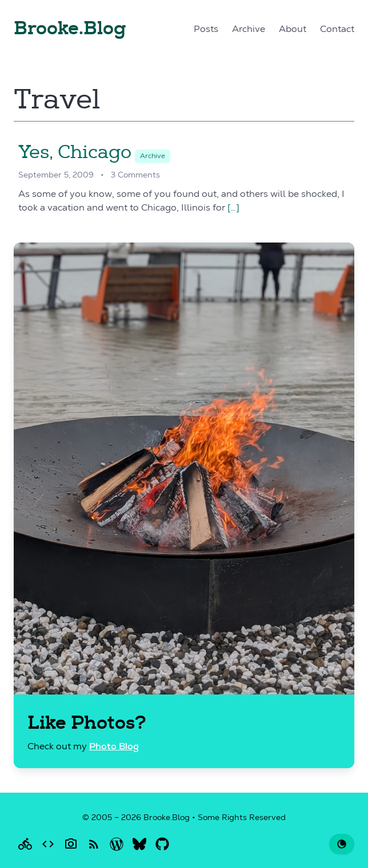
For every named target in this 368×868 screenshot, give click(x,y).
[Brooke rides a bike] (25, 844)
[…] (233, 208)
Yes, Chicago (75, 152)
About (293, 30)
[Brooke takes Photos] (71, 844)
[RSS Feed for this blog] (94, 844)
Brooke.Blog (70, 28)
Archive (249, 30)
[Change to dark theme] (342, 844)
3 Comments (135, 175)
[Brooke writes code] (48, 844)
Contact (337, 30)
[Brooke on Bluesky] (139, 844)
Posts (206, 30)
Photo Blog (114, 748)
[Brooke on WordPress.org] (117, 844)
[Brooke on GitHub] (162, 844)
